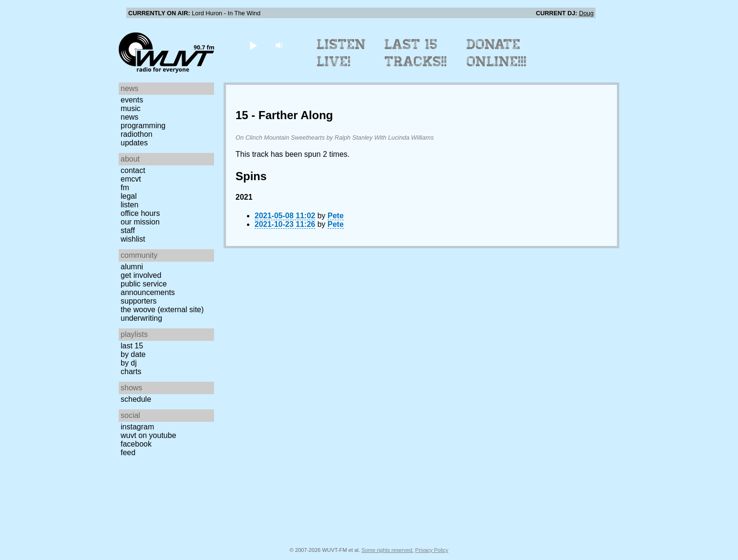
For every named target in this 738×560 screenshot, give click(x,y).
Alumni (132, 267)
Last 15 (132, 346)
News (129, 117)
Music (131, 108)
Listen (129, 205)
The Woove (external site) (162, 310)
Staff (128, 230)
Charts (131, 372)
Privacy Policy (432, 550)
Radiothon (137, 134)
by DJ (129, 363)
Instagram (137, 427)
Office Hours (140, 213)
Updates (134, 143)
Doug (586, 13)
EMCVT (131, 179)
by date (133, 354)
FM (125, 188)
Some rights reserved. (387, 550)
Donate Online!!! (497, 53)
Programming (143, 126)
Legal (129, 196)
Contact (133, 170)
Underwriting (141, 318)
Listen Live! (342, 53)
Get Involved (141, 275)
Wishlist (133, 239)
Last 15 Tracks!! (416, 53)
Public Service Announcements (148, 288)
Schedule (136, 399)
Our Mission (140, 222)
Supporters (139, 301)
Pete (336, 216)
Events (132, 100)
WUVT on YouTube (149, 435)
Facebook (136, 444)
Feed (128, 453)
